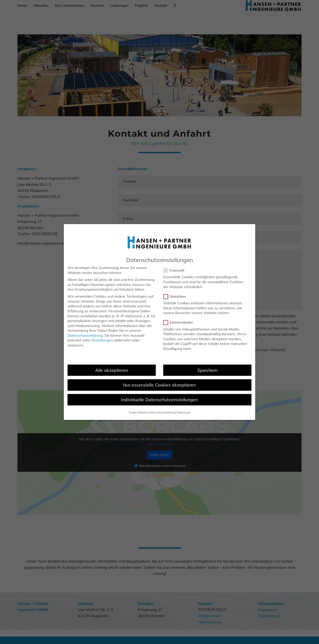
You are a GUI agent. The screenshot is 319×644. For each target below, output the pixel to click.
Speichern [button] (207, 370)
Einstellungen (102, 340)
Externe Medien (180, 322)
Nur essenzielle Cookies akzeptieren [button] (159, 385)
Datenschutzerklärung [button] (162, 412)
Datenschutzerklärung (85, 335)
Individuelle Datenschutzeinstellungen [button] (159, 399)
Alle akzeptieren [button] (112, 370)
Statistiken (177, 296)
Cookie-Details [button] (138, 412)
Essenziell (176, 270)
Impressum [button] (184, 412)
